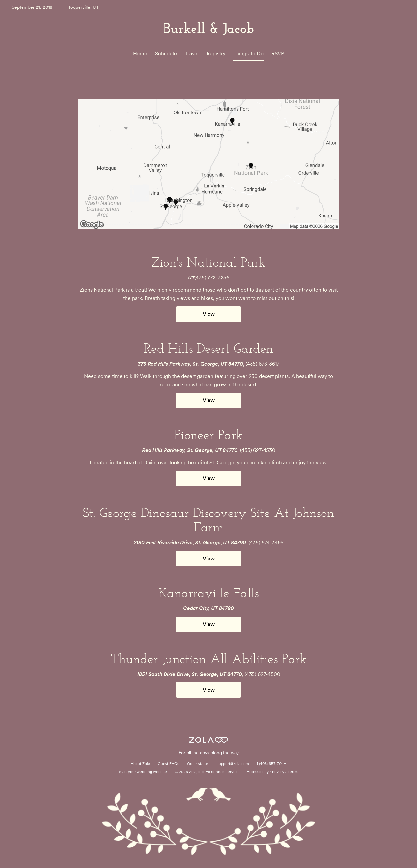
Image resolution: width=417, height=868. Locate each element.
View (209, 314)
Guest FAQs (168, 764)
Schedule (166, 54)
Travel (192, 54)
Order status (198, 764)
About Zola (140, 764)
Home (140, 54)
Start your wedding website (143, 772)
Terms (293, 772)
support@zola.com (233, 764)
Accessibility (258, 772)
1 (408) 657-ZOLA (272, 764)
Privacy (278, 772)
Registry (216, 54)
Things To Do (248, 54)
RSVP (278, 54)
